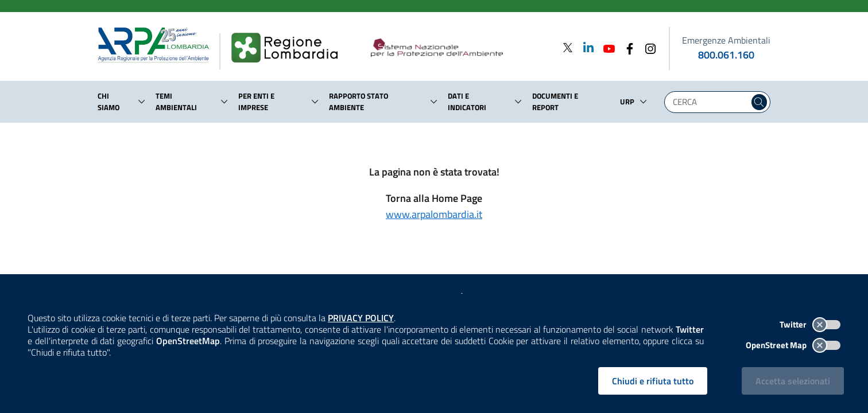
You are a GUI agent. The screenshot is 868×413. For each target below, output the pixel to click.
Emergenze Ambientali (726, 40)
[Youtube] (606, 47)
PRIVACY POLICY (361, 318)
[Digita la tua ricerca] (710, 102)
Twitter (810, 324)
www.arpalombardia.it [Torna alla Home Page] (434, 214)
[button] (142, 102)
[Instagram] (647, 47)
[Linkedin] (585, 47)
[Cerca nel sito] (759, 102)
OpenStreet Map (793, 345)
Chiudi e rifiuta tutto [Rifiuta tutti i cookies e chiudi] (653, 381)
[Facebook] (626, 47)
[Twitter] (568, 47)
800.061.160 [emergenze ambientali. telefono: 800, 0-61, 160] (726, 55)
